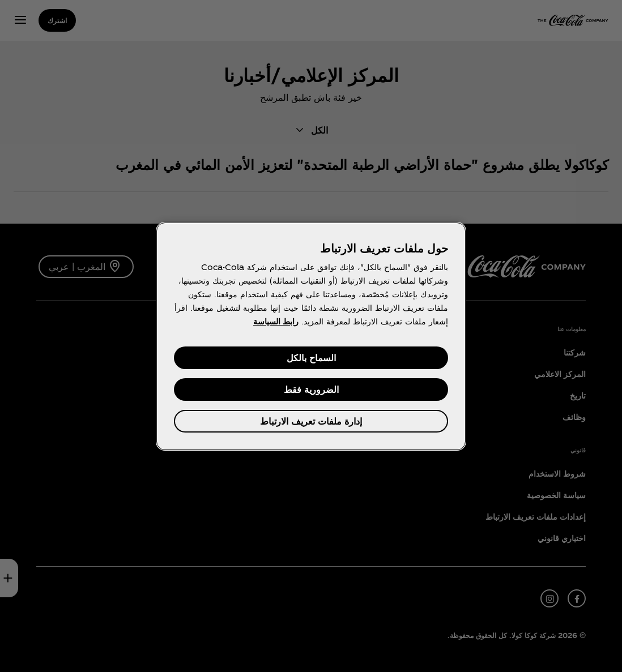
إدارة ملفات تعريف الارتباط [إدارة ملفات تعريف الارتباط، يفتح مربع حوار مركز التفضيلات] (311, 421)
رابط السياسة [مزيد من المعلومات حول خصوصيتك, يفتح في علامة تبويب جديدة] (276, 321)
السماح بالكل (311, 358)
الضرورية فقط (311, 389)
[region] (311, 336)
